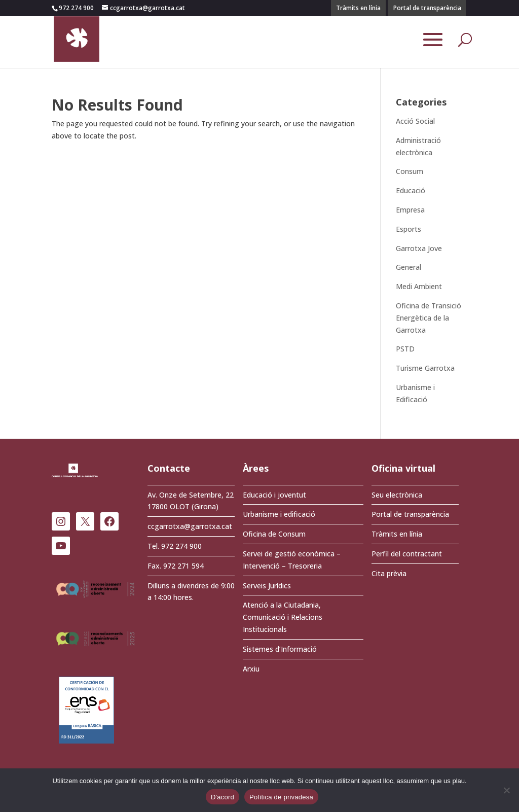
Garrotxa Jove (419, 248)
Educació (411, 190)
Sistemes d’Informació (280, 649)
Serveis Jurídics (267, 586)
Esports (409, 229)
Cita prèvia (389, 573)
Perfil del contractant (407, 554)
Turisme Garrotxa (425, 368)
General (409, 267)
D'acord (223, 797)
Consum (410, 171)
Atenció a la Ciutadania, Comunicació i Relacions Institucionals (283, 617)
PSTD (405, 349)
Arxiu (251, 669)
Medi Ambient (419, 286)
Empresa (410, 210)
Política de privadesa (281, 797)
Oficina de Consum (274, 534)
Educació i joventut (274, 495)
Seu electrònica (397, 495)
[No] (506, 790)
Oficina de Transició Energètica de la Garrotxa (429, 318)
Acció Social (415, 121)
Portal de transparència (427, 8)
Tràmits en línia (358, 8)
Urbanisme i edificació (279, 514)
